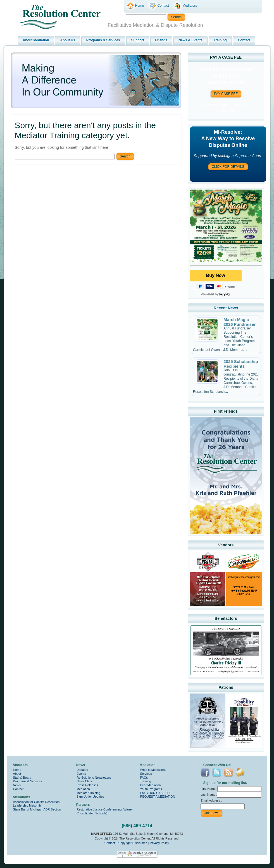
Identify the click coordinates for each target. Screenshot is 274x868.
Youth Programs (151, 789)
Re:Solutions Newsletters (94, 778)
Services (146, 774)
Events (81, 774)
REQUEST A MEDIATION (158, 797)
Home (17, 770)
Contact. (110, 843)
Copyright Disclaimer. (133, 843)
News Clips (84, 781)
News (17, 785)
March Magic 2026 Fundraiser (240, 322)
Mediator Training (88, 793)
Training (146, 781)
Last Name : (231, 795)
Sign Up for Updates (90, 797)
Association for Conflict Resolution (36, 802)
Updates (82, 770)
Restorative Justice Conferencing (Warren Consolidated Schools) (105, 811)
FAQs (144, 778)
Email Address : (211, 800)
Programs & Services (28, 781)
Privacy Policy (159, 843)
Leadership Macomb (27, 805)
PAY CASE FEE (226, 94)
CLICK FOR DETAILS (228, 167)
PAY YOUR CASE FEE (156, 793)
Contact (18, 789)
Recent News (226, 308)
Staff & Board (22, 778)
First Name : (231, 789)
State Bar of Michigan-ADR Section (37, 809)
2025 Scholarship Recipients (241, 364)
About (17, 774)
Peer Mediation (151, 785)
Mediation (83, 789)
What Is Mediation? (153, 770)
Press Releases (87, 785)
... (245, 349)
